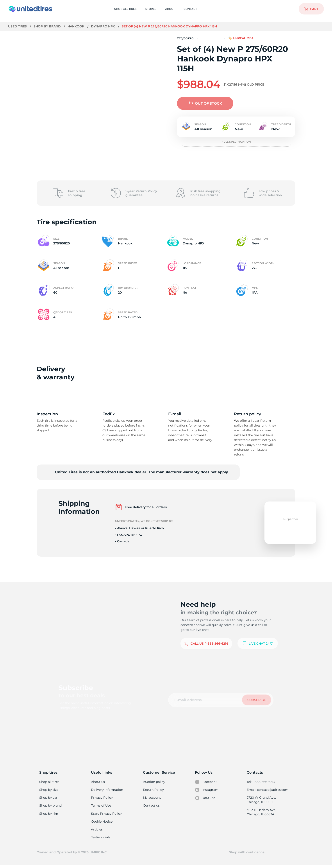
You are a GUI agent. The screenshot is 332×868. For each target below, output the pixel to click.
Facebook (206, 782)
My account (152, 798)
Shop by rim (49, 815)
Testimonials (101, 839)
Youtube (205, 799)
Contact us (151, 807)
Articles (97, 831)
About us (98, 782)
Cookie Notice (102, 823)
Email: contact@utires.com (267, 790)
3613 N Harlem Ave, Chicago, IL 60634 (261, 813)
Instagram (207, 790)
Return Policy (153, 790)
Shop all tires (49, 782)
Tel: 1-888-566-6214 (261, 782)
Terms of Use (101, 807)
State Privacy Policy (106, 815)
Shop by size (49, 790)
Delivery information (107, 790)
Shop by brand (48, 26)
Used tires (18, 26)
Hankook (76, 26)
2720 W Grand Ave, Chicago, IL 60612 (261, 800)
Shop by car (48, 798)
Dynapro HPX (103, 26)
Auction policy (154, 782)
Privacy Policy (101, 798)
